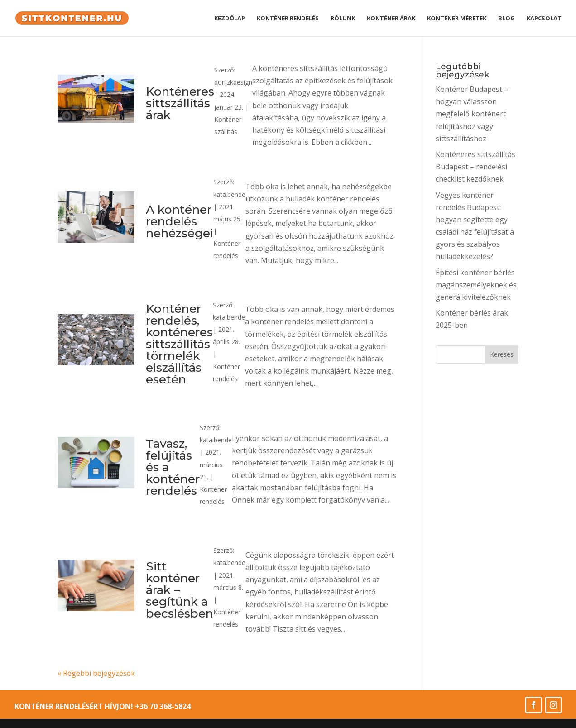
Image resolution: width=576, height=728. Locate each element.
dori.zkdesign (233, 82)
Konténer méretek (457, 19)
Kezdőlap (230, 19)
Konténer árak (391, 19)
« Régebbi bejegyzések (96, 673)
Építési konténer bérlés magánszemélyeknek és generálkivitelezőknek (476, 285)
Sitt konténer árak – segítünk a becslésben (180, 590)
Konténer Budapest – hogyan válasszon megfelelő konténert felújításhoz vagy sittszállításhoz (472, 114)
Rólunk (343, 19)
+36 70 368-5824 (163, 706)
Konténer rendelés (288, 19)
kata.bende (229, 194)
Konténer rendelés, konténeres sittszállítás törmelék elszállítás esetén (179, 344)
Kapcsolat (544, 19)
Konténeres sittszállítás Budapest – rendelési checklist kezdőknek (475, 167)
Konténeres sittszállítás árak (180, 103)
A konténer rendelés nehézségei (180, 221)
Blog (506, 19)
